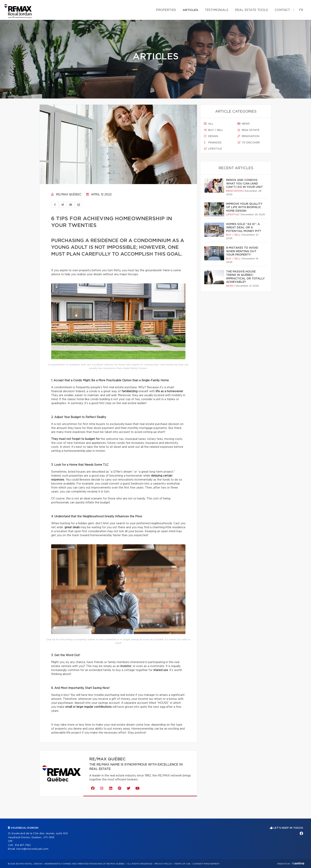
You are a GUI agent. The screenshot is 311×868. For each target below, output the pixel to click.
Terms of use (182, 864)
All (209, 124)
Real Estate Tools (251, 10)
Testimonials (217, 10)
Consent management (206, 864)
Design (211, 136)
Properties (166, 10)
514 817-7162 (23, 845)
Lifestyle (213, 149)
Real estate (248, 130)
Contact (282, 10)
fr (301, 10)
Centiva (298, 863)
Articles (190, 10)
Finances (213, 143)
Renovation (248, 136)
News (244, 124)
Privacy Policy (163, 864)
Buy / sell (214, 130)
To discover (249, 143)
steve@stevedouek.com (32, 849)
